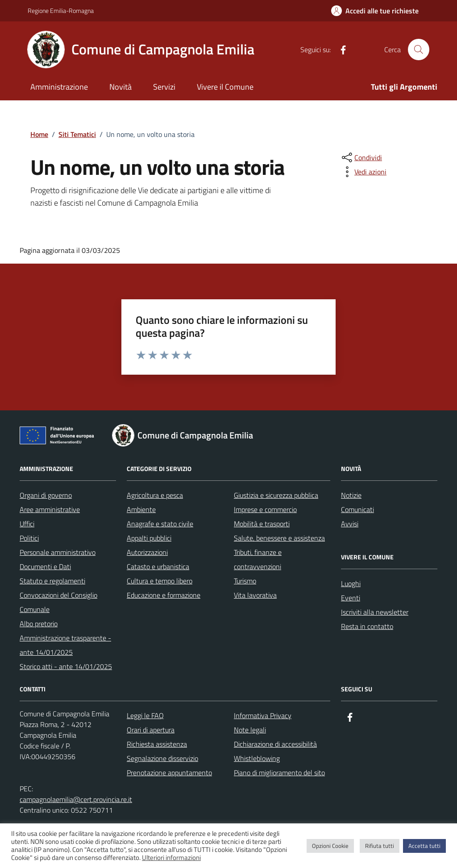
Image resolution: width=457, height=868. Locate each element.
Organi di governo (46, 495)
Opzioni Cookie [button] (330, 846)
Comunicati (357, 509)
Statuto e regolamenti (52, 581)
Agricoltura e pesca (155, 495)
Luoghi (351, 583)
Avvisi (350, 524)
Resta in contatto (367, 626)
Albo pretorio (39, 624)
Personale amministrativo (58, 552)
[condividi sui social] (361, 157)
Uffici (27, 524)
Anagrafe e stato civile (160, 524)
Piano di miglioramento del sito (279, 773)
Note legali (250, 730)
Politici (29, 538)
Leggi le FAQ (145, 715)
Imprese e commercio (265, 509)
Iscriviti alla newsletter (375, 612)
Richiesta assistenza (157, 744)
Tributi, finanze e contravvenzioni (258, 559)
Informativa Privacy (263, 715)
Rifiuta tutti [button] (380, 846)
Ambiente (141, 509)
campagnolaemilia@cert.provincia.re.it (76, 799)
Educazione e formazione (164, 595)
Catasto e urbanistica (158, 566)
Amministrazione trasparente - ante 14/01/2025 (65, 645)
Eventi (351, 598)
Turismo (245, 581)
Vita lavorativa (255, 595)
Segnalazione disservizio (162, 758)
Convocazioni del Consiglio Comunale (58, 602)
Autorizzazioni (147, 552)
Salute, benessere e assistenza (279, 538)
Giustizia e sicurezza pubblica (276, 495)
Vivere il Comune (225, 87)
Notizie (351, 495)
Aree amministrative (50, 509)
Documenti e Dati (45, 566)
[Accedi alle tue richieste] (375, 11)
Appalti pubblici (149, 538)
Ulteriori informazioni (171, 858)
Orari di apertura (151, 730)
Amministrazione (59, 87)
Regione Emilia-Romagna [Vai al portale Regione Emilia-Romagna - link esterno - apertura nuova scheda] (61, 10)
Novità (120, 87)
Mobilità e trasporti (262, 524)
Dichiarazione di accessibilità (275, 744)
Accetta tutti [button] (424, 846)
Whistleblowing (257, 758)
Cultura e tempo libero (160, 581)
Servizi (164, 87)
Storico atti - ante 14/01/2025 (66, 666)
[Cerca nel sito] (419, 50)
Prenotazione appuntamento (169, 773)
